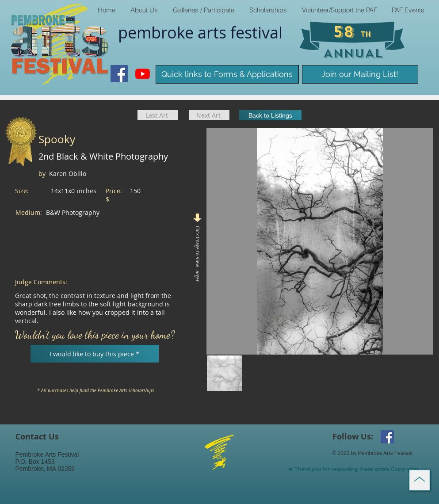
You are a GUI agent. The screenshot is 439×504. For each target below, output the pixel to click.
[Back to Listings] (270, 115)
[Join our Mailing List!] (360, 74)
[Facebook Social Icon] (119, 74)
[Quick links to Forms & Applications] (227, 74)
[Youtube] (143, 74)
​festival (256, 32)
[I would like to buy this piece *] (95, 354)
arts (214, 32)
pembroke (158, 32)
